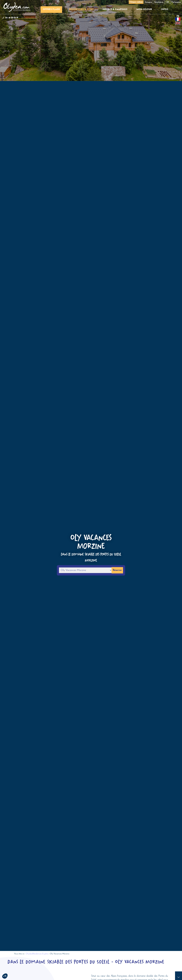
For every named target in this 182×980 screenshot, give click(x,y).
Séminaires (159, 2)
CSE (167, 2)
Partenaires (176, 2)
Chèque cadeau (136, 2)
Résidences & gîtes (40, 954)
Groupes (148, 2)
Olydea (29, 954)
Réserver (117, 570)
